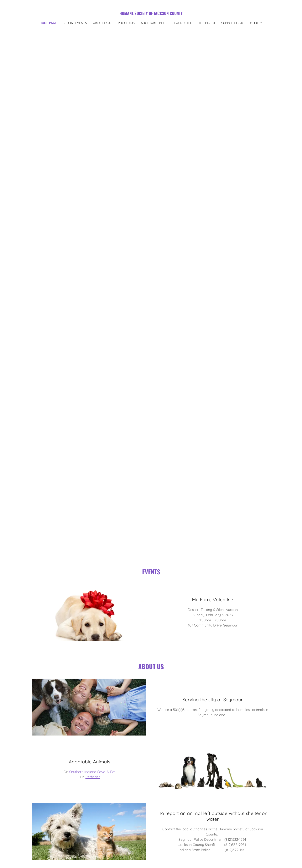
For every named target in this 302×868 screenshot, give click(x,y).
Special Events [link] (75, 23)
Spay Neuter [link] (182, 23)
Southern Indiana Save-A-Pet (92, 772)
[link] (151, 14)
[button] (256, 23)
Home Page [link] (48, 23)
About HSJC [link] (102, 23)
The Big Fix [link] (207, 23)
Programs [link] (126, 23)
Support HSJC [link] (233, 23)
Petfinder (93, 777)
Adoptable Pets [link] (154, 23)
